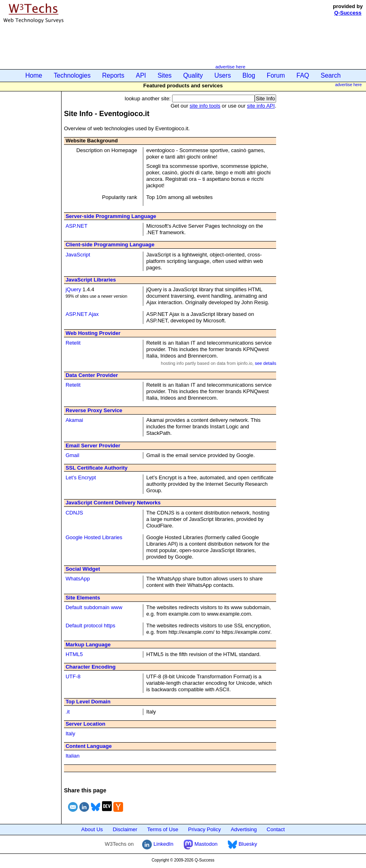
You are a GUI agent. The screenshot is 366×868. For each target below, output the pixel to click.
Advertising (244, 829)
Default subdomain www (94, 607)
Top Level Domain (88, 702)
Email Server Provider (93, 446)
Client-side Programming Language (110, 245)
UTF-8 (73, 676)
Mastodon (201, 844)
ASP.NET (77, 226)
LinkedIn (158, 844)
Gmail (72, 455)
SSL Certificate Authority (97, 468)
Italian (73, 756)
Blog (249, 75)
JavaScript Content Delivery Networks (113, 503)
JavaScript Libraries (91, 280)
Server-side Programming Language (111, 216)
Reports (113, 75)
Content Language (89, 746)
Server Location (85, 724)
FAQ (303, 75)
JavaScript (78, 255)
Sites (165, 75)
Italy (70, 734)
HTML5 (74, 654)
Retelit (73, 343)
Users (223, 75)
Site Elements (83, 598)
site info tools (205, 106)
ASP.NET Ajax (82, 314)
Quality (193, 75)
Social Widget (83, 569)
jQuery (73, 289)
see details (265, 363)
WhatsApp (78, 579)
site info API (261, 106)
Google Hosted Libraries (94, 537)
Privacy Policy (205, 829)
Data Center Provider (92, 375)
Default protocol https (90, 626)
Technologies (72, 75)
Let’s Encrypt (81, 477)
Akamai (74, 420)
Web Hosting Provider (93, 333)
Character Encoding (91, 667)
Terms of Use (163, 829)
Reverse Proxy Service (94, 410)
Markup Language (88, 645)
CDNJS (74, 513)
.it (68, 712)
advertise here (230, 67)
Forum (276, 75)
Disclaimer (125, 829)
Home (34, 75)
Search (331, 75)
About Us (92, 829)
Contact (276, 829)
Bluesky (242, 844)
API (141, 75)
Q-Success (348, 13)
